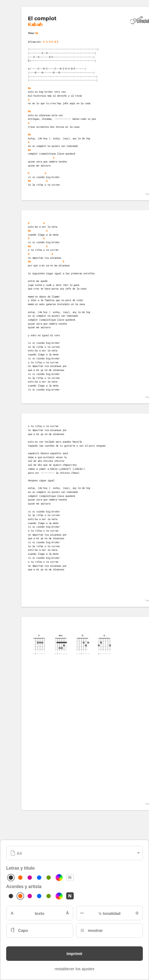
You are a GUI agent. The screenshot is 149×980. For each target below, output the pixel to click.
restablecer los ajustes (74, 969)
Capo (23, 930)
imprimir (74, 954)
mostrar (96, 930)
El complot (42, 18)
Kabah (35, 24)
